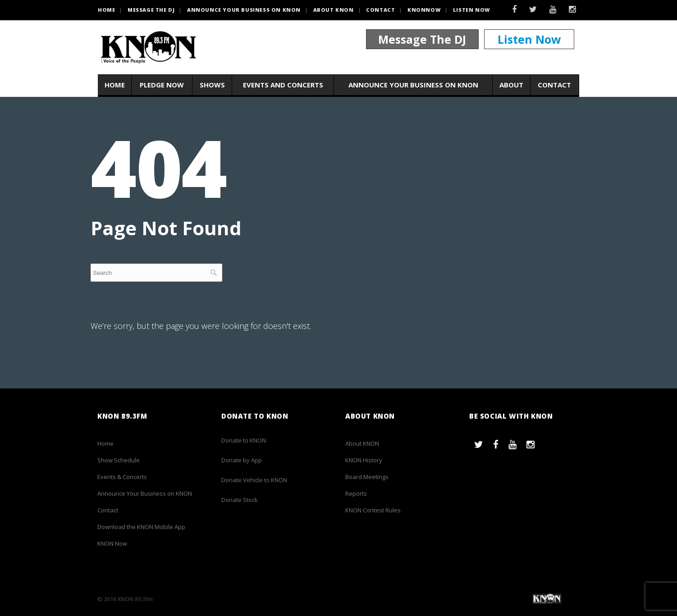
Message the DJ (151, 10)
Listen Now (471, 10)
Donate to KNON (244, 440)
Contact (380, 10)
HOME (106, 10)
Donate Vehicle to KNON (254, 480)
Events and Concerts (283, 85)
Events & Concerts (122, 477)
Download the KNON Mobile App (141, 527)
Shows (212, 85)
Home (115, 85)
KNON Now (112, 543)
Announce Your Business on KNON (244, 10)
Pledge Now (162, 85)
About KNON (334, 10)
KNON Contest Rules (373, 510)
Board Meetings (367, 477)
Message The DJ (422, 40)
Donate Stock (240, 500)
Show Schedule (119, 460)
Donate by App (242, 460)
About (511, 85)
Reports (356, 493)
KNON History (364, 460)
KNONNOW (424, 10)
